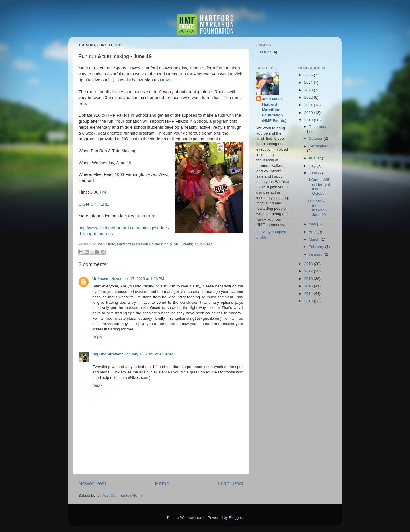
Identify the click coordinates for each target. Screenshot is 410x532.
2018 (309, 264)
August (315, 158)
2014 (309, 294)
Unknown (101, 279)
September (318, 146)
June (314, 173)
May (313, 224)
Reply (97, 337)
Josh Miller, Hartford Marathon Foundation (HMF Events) (274, 110)
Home (162, 483)
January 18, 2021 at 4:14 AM (149, 354)
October (316, 138)
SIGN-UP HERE (94, 204)
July (313, 166)
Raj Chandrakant (107, 354)
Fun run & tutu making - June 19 (317, 208)
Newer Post (92, 483)
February (317, 247)
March (315, 239)
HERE (166, 80)
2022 (309, 97)
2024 (309, 82)
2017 (309, 271)
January (316, 254)
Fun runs (264, 52)
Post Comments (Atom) (122, 495)
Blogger (235, 518)
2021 (309, 105)
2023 (309, 90)
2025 (309, 75)
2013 (309, 301)
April (313, 232)
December (318, 127)
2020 (309, 113)
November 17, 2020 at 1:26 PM (138, 279)
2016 (309, 279)
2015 (309, 286)
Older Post (231, 483)
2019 (309, 120)
